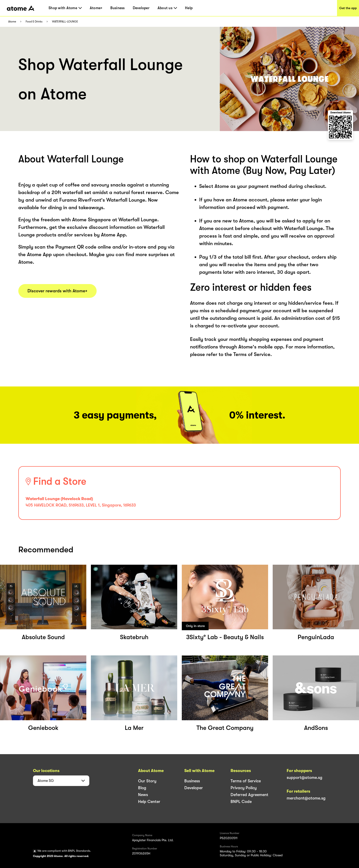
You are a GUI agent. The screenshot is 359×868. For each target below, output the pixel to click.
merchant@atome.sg (306, 798)
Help (189, 8)
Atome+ (96, 8)
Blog (142, 788)
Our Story (147, 781)
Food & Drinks (34, 22)
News (143, 795)
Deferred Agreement (249, 795)
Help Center (149, 802)
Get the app (348, 8)
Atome (12, 22)
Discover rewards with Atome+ (57, 291)
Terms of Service (246, 781)
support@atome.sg (305, 778)
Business (117, 8)
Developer (141, 8)
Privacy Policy (244, 788)
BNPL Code (241, 802)
